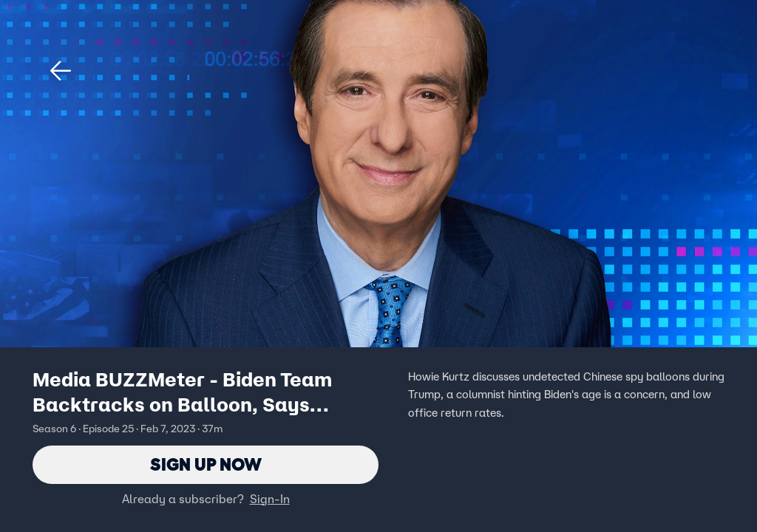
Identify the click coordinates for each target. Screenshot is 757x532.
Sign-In (270, 499)
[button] (61, 71)
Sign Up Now (206, 464)
